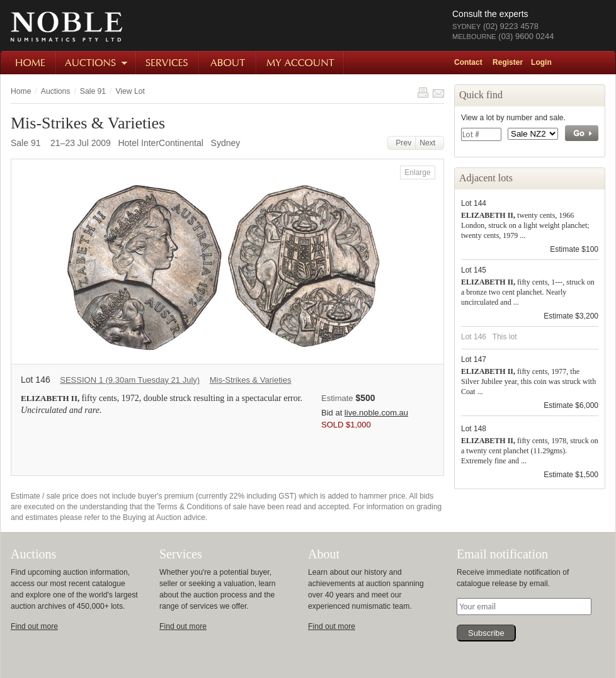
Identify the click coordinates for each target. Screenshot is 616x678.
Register (508, 62)
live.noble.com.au (376, 413)
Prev (402, 143)
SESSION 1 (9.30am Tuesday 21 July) (130, 380)
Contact (468, 62)
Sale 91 (93, 91)
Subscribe (486, 633)
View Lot (130, 91)
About (228, 63)
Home (29, 63)
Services (168, 63)
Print (423, 93)
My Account (301, 63)
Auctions (97, 63)
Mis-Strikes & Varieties (251, 380)
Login (541, 62)
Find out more (34, 626)
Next (430, 143)
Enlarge (417, 172)
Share (438, 93)
